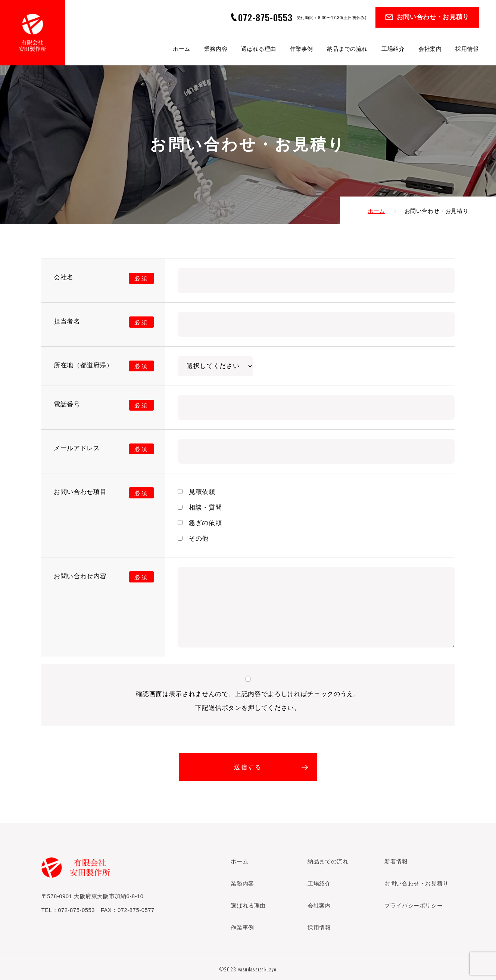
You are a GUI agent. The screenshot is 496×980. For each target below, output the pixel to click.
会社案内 (430, 49)
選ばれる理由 (259, 49)
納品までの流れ (347, 49)
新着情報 (396, 862)
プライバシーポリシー (414, 906)
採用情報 (467, 49)
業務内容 (216, 49)
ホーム (182, 49)
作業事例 (302, 49)
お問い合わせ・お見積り (433, 17)
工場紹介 (393, 49)
